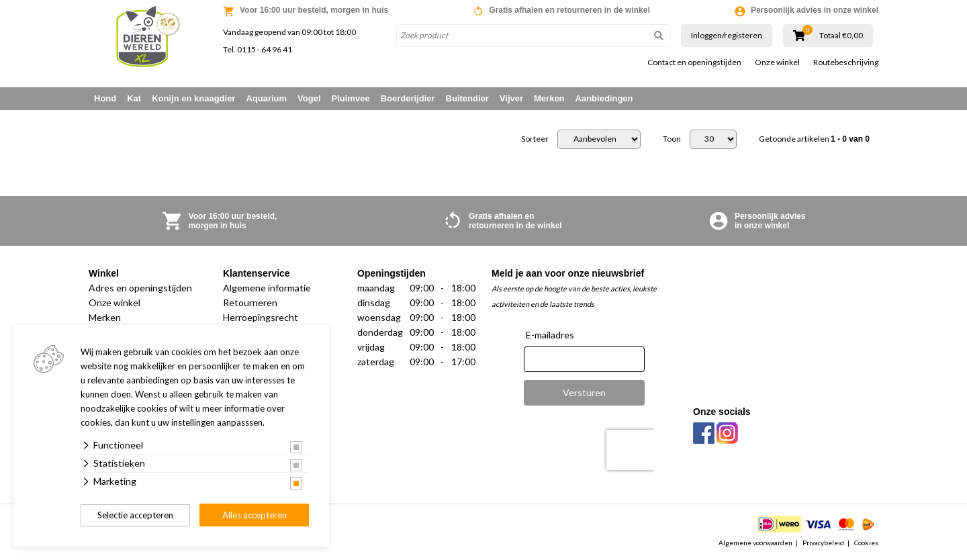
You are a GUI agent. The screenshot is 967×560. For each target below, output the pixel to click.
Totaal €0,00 (841, 36)
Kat (134, 98)
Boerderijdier (408, 98)
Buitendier (467, 98)
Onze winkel (777, 62)
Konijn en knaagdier (193, 98)
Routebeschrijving (846, 62)
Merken (549, 98)
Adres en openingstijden (140, 288)
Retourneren (250, 302)
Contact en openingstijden (694, 62)
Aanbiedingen (604, 98)
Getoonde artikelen (814, 139)
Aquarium (266, 98)
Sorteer (535, 139)
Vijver (511, 98)
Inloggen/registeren (727, 35)
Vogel (309, 98)
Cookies (866, 543)
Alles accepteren (255, 515)
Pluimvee (351, 98)
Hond (105, 98)
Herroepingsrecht (261, 317)
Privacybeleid (823, 543)
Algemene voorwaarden (755, 543)
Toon (672, 139)
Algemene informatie (267, 288)
